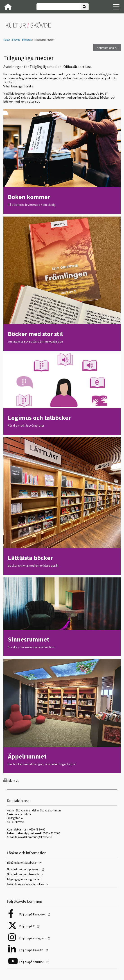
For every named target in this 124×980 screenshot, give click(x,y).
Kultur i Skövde (12, 40)
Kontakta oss (105, 48)
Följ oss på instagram (33, 938)
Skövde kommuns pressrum (24, 869)
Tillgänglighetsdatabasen (22, 863)
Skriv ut (13, 781)
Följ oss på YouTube (32, 962)
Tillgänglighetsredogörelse (23, 879)
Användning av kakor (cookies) (26, 884)
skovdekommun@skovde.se (35, 837)
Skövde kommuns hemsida (23, 874)
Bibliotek (27, 40)
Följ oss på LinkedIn (32, 950)
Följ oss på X (27, 926)
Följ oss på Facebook (33, 914)
